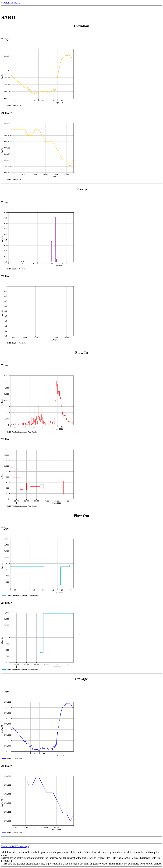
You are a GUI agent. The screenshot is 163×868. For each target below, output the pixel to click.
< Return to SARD (11, 3)
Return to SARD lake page (15, 846)
